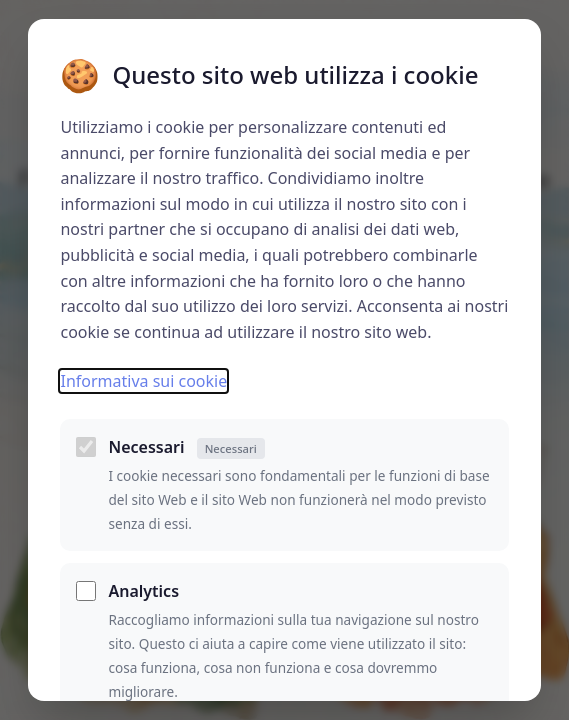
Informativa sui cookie (143, 381)
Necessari (186, 447)
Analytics (143, 591)
